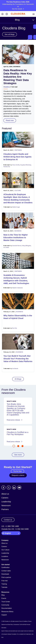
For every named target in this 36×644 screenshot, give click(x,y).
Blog (17, 20)
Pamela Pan (7, 167)
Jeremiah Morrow (17, 246)
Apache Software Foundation (10, 634)
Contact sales (6, 571)
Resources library (7, 612)
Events (4, 598)
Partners (5, 509)
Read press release (14, 420)
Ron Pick (15, 328)
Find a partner (6, 577)
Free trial (4, 581)
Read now (10, 120)
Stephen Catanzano (18, 288)
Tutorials (4, 587)
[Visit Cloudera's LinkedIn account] (14, 487)
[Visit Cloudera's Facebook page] (3, 487)
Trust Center (6, 602)
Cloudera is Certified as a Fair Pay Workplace (18, 433)
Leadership (6, 502)
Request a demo (18, 475)
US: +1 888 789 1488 (10, 526)
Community (5, 605)
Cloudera (6, 87)
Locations (5, 556)
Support (4, 615)
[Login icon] (2, 14)
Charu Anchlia (16, 165)
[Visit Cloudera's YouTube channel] (19, 487)
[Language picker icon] (7, 14)
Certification (5, 567)
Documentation (7, 608)
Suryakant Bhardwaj (26, 165)
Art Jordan (6, 247)
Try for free (18, 471)
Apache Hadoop (5, 631)
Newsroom (6, 505)
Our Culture (5, 550)
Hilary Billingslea (26, 246)
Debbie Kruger (16, 207)
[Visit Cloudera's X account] (9, 487)
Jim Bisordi (15, 369)
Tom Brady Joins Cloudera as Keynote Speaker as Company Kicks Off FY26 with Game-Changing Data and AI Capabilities (18, 409)
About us (5, 494)
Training (4, 584)
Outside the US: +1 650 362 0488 (15, 529)
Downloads (5, 574)
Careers (5, 498)
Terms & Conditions (23, 621)
